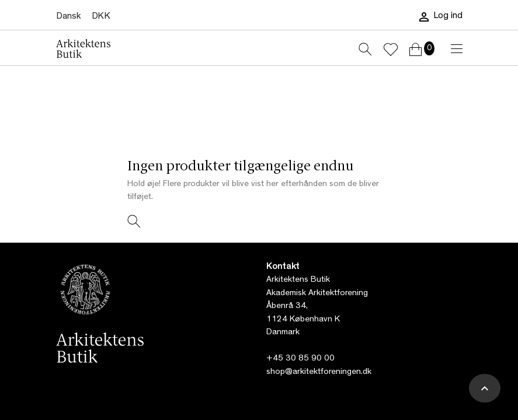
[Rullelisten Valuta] (101, 17)
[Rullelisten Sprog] (68, 17)
